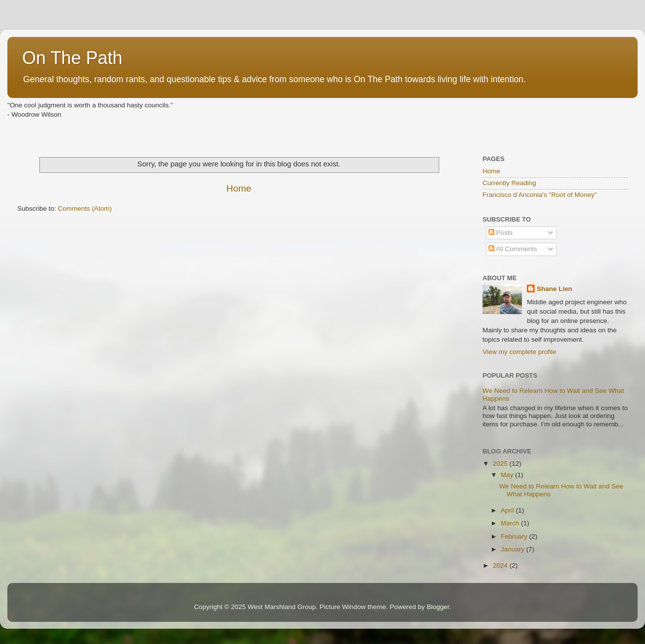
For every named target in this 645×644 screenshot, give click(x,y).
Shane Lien (554, 289)
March (511, 523)
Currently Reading (509, 183)
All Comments (513, 249)
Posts (501, 233)
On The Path (72, 58)
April (508, 510)
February (515, 536)
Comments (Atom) (85, 209)
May (508, 475)
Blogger (438, 607)
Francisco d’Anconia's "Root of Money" (540, 195)
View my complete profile (519, 352)
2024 (501, 565)
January (514, 549)
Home (239, 188)
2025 (501, 464)
